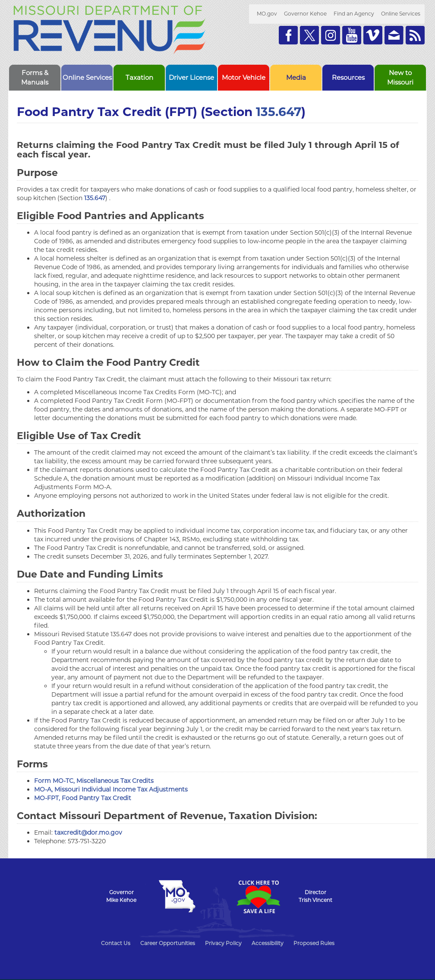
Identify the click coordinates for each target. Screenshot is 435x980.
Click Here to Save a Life (258, 897)
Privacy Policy (223, 943)
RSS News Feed (415, 35)
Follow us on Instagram (331, 35)
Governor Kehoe (305, 14)
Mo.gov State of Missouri (177, 896)
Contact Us (116, 943)
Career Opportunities (168, 943)
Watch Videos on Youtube (352, 35)
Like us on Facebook (288, 35)
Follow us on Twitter (309, 35)
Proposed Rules (314, 943)
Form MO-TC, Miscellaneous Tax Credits (94, 781)
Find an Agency (354, 14)
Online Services (401, 14)
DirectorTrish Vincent (315, 896)
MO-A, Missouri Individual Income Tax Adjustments (111, 789)
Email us (394, 35)
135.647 (279, 112)
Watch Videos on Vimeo (373, 35)
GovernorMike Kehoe (121, 896)
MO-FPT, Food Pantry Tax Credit (83, 798)
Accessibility (268, 943)
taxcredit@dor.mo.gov (88, 832)
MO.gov (267, 14)
